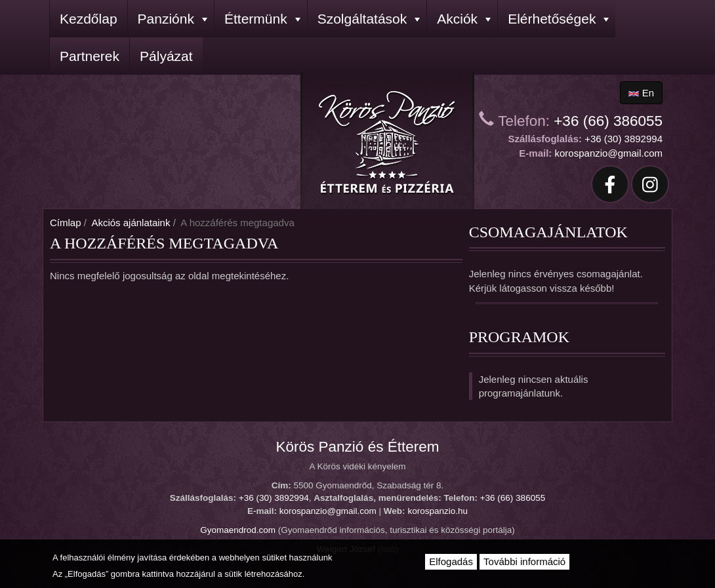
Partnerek (90, 56)
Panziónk (173, 19)
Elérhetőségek (558, 19)
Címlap (66, 223)
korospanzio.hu (438, 511)
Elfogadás (451, 561)
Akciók (464, 19)
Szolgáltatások (369, 19)
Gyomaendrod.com (238, 530)
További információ (524, 561)
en (641, 93)
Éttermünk (262, 19)
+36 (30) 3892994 (623, 139)
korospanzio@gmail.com (609, 153)
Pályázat (166, 56)
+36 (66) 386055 (608, 121)
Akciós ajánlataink (131, 223)
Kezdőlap (89, 19)
